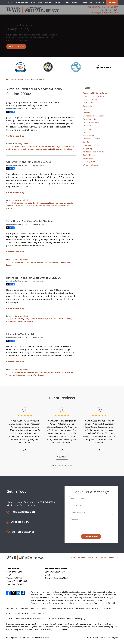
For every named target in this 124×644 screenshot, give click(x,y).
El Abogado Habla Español (105, 12)
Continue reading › (16, 136)
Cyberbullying (89, 106)
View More (62, 457)
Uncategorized (21, 144)
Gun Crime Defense (91, 122)
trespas (86, 168)
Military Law (87, 2)
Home (10, 2)
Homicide (87, 129)
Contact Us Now (16, 46)
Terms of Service (73, 619)
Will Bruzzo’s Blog (18, 79)
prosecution (17, 149)
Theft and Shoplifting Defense (96, 152)
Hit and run (88, 126)
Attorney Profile (22, 2)
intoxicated (29, 372)
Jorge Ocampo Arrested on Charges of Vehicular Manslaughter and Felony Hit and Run (33, 104)
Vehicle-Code (32, 206)
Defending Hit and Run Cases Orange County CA (33, 278)
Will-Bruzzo (54, 262)
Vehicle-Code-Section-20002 (35, 149)
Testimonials (100, 2)
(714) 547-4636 (110, 10)
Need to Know (37, 2)
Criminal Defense (90, 103)
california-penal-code (23, 203)
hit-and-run (50, 146)
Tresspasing (88, 158)
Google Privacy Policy (53, 619)
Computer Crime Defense (94, 96)
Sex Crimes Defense (91, 145)
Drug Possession (90, 119)
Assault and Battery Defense (95, 93)
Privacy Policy (93, 557)
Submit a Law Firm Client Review (62, 465)
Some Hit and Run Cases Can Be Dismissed (30, 221)
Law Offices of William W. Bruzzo (36, 638)
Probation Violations (92, 139)
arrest (16, 146)
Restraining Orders (62, 2)
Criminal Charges (90, 99)
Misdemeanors (89, 135)
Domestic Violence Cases (93, 116)
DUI (85, 109)
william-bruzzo (26, 322)
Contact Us (112, 2)
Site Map (104, 557)
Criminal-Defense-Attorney (32, 146)
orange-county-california (35, 319)
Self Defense (88, 142)
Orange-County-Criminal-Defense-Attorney (54, 372)
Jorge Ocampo (62, 146)
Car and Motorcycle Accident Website (29, 614)
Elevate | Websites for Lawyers (101, 638)
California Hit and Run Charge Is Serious (29, 162)
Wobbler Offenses (91, 165)
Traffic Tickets (89, 155)
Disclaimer (82, 557)
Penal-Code (20, 206)
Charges (48, 2)
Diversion (76, 2)
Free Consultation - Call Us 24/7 (102, 7)
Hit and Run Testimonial (20, 334)
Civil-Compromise (41, 203)
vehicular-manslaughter (62, 149)
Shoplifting (88, 148)
